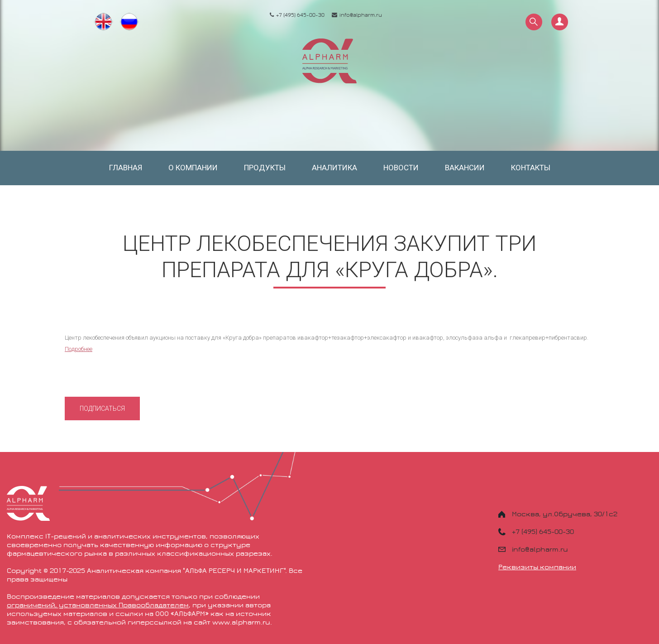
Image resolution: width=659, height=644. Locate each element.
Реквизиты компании (537, 567)
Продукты (265, 168)
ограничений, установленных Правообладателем (98, 605)
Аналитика (334, 168)
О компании (193, 168)
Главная (126, 168)
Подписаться (102, 409)
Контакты (531, 168)
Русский (130, 22)
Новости (401, 168)
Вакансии (465, 168)
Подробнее (79, 349)
